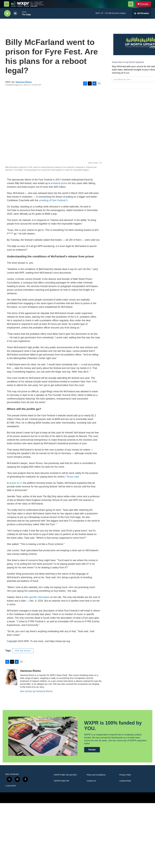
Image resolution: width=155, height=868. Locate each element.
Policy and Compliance (96, 775)
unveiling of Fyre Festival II (53, 200)
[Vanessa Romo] (11, 677)
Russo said (73, 477)
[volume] (15, 13)
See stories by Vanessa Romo (36, 691)
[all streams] (141, 13)
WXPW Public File (62, 781)
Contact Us (91, 781)
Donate (144, 4)
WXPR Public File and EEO (65, 775)
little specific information (37, 597)
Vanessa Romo (24, 82)
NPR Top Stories (23, 651)
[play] (7, 13)
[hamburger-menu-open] (7, 4)
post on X (17, 483)
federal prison (60, 183)
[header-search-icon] (131, 4)
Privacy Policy (125, 775)
